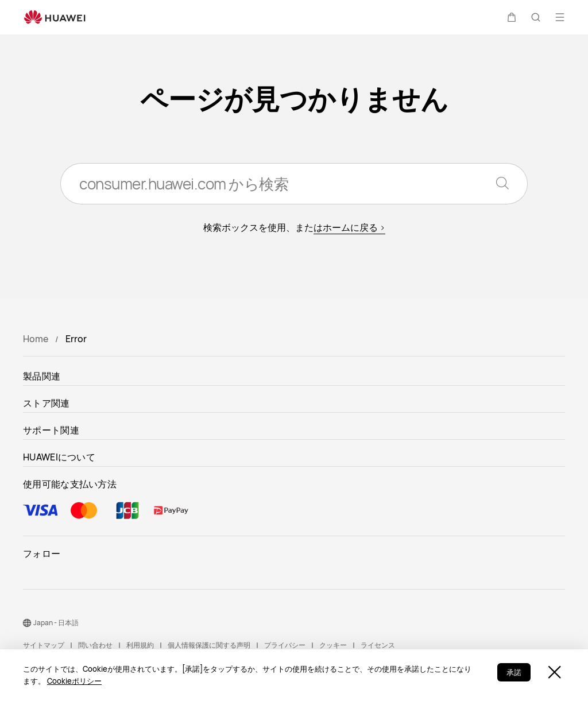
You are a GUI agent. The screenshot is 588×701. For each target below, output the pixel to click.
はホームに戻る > (349, 227)
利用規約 (140, 645)
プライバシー (285, 645)
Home (36, 339)
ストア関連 (47, 403)
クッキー (333, 645)
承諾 (514, 672)
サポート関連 (51, 430)
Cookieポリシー (74, 681)
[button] (512, 17)
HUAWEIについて (59, 457)
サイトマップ (44, 645)
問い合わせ (95, 645)
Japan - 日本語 (56, 623)
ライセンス (378, 645)
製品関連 (42, 376)
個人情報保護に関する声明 (209, 645)
